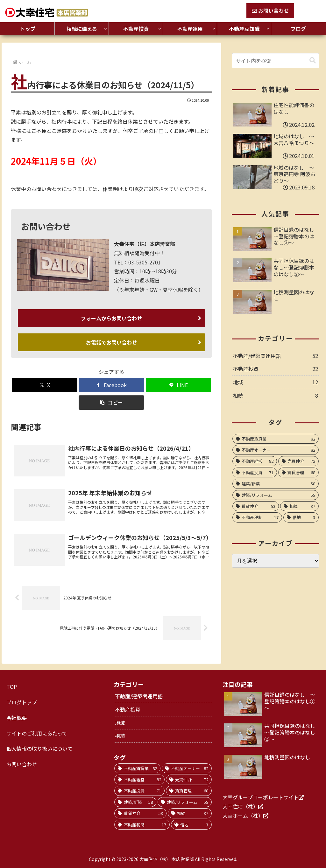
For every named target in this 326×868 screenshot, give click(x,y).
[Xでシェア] (44, 384)
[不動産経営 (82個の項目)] (255, 461)
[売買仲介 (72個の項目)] (298, 461)
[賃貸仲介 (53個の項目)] (256, 506)
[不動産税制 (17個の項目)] (257, 517)
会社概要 (17, 717)
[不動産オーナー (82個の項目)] (275, 450)
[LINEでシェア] (178, 384)
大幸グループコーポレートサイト (261, 797)
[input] (275, 61)
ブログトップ (22, 702)
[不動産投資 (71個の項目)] (255, 472)
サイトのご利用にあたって (37, 733)
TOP (12, 687)
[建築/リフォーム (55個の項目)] (275, 495)
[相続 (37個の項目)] (299, 506)
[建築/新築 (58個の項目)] (275, 484)
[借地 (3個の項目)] (301, 517)
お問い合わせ (270, 10)
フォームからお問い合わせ (112, 318)
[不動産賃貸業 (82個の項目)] (275, 439)
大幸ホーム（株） (243, 815)
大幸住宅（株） (240, 806)
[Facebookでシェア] (111, 384)
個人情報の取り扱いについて (39, 748)
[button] (111, 401)
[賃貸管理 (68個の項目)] (298, 472)
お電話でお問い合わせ (111, 341)
